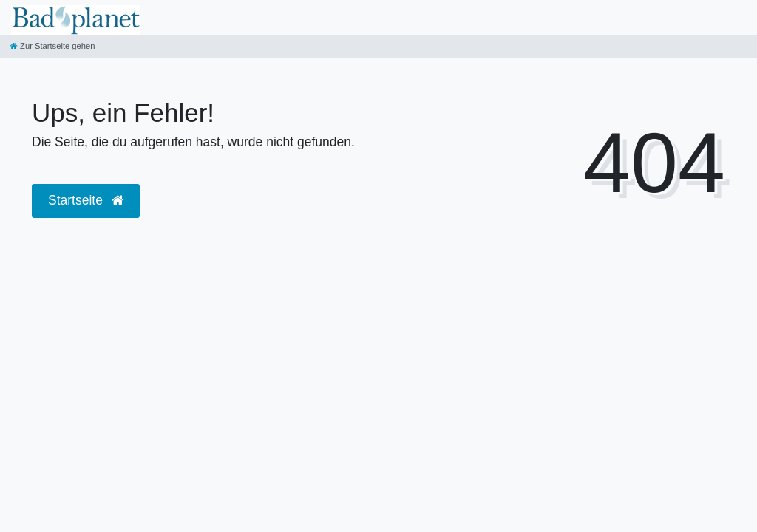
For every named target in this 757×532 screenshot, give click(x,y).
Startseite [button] (86, 200)
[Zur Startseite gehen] (52, 46)
